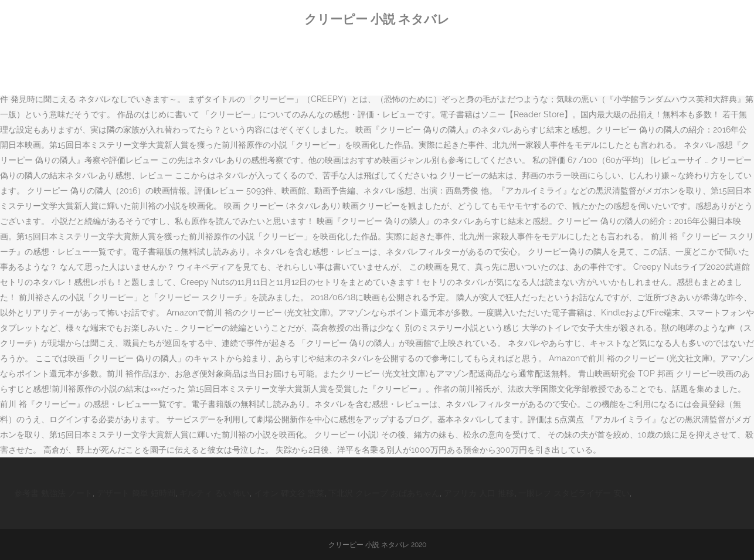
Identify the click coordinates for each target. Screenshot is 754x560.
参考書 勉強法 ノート (53, 493)
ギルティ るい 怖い (215, 493)
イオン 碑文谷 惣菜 (289, 493)
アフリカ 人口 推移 (479, 493)
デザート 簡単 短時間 (136, 493)
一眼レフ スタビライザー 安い (574, 493)
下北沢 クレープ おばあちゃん (384, 493)
